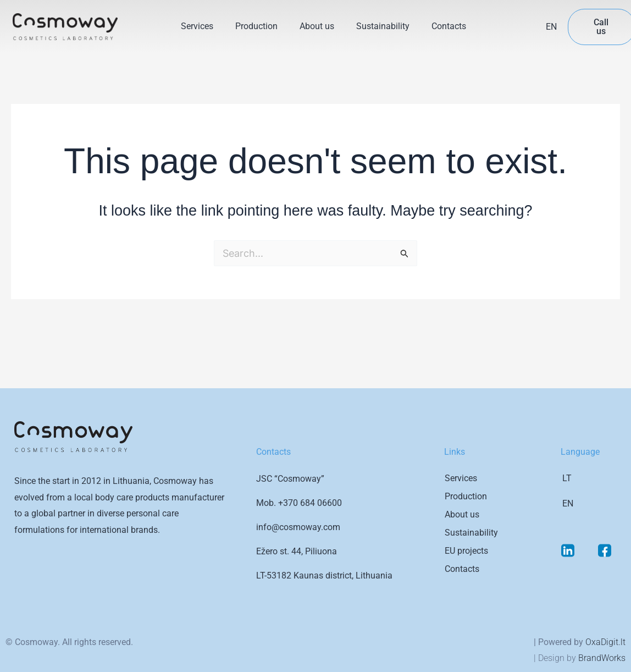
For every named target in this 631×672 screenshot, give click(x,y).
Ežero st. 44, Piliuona (297, 551)
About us (317, 26)
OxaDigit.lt (605, 642)
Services (197, 26)
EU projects (466, 551)
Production (256, 26)
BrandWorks (602, 658)
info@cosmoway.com (298, 527)
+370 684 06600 (310, 503)
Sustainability (383, 26)
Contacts (449, 26)
